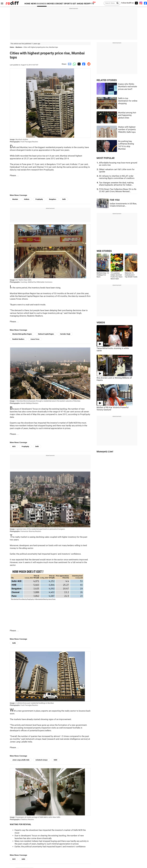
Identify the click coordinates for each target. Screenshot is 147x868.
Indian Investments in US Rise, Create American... (123, 205)
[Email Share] (69, 64)
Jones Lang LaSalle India (21, 760)
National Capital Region (46, 334)
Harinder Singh (65, 334)
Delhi (64, 199)
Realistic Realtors (18, 339)
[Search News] (117, 3)
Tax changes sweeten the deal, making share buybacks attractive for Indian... (116, 184)
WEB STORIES (104, 251)
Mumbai (15, 199)
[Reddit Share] (88, 64)
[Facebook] (145, 3)
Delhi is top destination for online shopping (128, 101)
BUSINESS (42, 4)
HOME (27, 4)
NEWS (34, 4)
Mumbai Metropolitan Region (22, 334)
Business (19, 47)
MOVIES (51, 4)
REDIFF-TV (89, 4)
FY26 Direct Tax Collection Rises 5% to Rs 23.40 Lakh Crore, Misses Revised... (118, 190)
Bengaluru (53, 199)
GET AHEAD (78, 4)
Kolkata (27, 199)
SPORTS (68, 4)
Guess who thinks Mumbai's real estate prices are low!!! (128, 87)
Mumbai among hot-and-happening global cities (127, 115)
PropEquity (39, 199)
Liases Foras (35, 339)
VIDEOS (101, 323)
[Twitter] (136, 3)
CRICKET (59, 4)
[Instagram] (141, 3)
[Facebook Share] (83, 64)
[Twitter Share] (79, 64)
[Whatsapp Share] (74, 64)
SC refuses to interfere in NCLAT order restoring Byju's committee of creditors (117, 177)
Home (12, 47)
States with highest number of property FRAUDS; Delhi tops (127, 130)
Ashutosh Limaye (42, 760)
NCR (14, 446)
